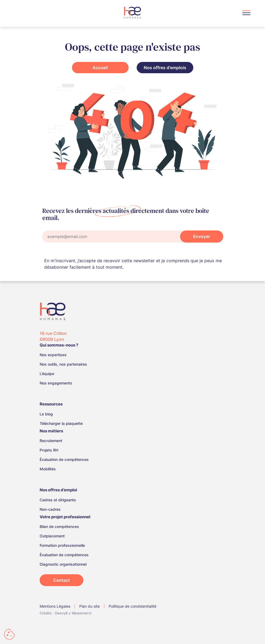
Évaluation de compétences (64, 459)
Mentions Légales (55, 606)
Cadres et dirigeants (58, 500)
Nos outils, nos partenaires (63, 364)
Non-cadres (50, 509)
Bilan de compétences (59, 526)
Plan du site (90, 606)
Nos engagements (56, 383)
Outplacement (52, 536)
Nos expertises (53, 355)
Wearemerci (82, 613)
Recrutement (51, 441)
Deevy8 (61, 613)
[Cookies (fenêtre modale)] (9, 635)
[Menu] (246, 14)
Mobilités (48, 469)
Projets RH (49, 450)
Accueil (100, 68)
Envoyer (202, 236)
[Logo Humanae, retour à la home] (132, 13)
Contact (61, 580)
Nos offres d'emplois (165, 68)
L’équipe (47, 374)
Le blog (46, 414)
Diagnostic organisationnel (63, 564)
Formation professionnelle (62, 545)
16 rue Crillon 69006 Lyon (53, 336)
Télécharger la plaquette (61, 423)
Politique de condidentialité (132, 606)
